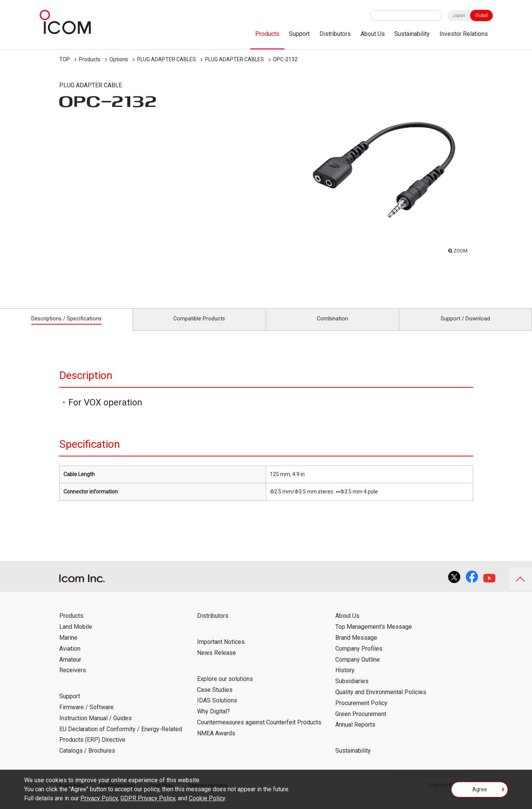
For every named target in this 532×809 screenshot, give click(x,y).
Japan (459, 15)
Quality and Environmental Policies (381, 700)
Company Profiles (359, 657)
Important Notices (221, 650)
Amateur (70, 667)
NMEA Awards (216, 741)
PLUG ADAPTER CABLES (167, 59)
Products (267, 34)
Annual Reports (355, 733)
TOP (65, 59)
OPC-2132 (285, 59)
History (345, 678)
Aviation (70, 657)
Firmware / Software (86, 715)
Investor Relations (464, 34)
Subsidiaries (352, 689)
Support (299, 34)
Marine (68, 646)
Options (119, 59)
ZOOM (459, 250)
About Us (373, 34)
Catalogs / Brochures (87, 759)
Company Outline (358, 667)
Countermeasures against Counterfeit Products (259, 731)
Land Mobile (76, 635)
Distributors (335, 34)
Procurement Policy (361, 711)
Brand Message (356, 646)
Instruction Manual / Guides (96, 726)
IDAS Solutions (217, 709)
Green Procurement (361, 722)
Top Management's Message (374, 635)
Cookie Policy (207, 798)
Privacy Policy (99, 798)
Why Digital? (214, 720)
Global (481, 15)
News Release (217, 661)
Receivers (73, 678)
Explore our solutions (225, 687)
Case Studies (215, 698)
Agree (480, 792)
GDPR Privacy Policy (148, 798)
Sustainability (412, 34)
